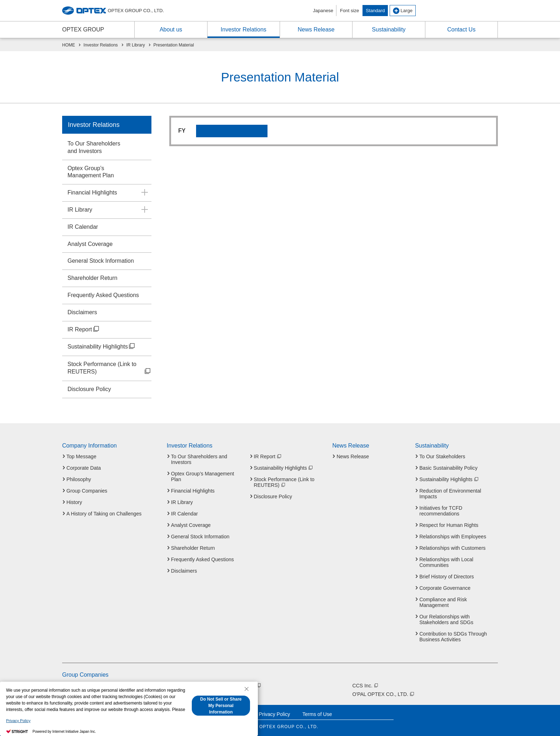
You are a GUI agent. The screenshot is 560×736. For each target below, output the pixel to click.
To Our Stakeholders (442, 456)
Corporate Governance (445, 588)
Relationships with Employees (453, 537)
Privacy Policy (275, 714)
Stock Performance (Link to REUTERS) (109, 369)
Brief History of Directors (447, 577)
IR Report (84, 330)
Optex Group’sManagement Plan (91, 172)
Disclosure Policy (89, 389)
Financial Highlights (92, 192)
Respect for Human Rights (449, 525)
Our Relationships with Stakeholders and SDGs (446, 619)
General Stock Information (101, 261)
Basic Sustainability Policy (448, 468)
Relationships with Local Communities (446, 562)
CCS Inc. (366, 686)
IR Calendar (83, 227)
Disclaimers (82, 312)
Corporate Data (84, 468)
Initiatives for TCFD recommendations (441, 511)
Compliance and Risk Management (443, 602)
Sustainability (432, 446)
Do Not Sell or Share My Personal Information (221, 706)
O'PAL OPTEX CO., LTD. (384, 694)
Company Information (89, 446)
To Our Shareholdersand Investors (94, 147)
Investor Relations (94, 125)
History (74, 502)
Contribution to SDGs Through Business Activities (453, 637)
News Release (351, 446)
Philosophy (79, 479)
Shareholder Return (92, 278)
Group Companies (87, 491)
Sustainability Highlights (102, 347)
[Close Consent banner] (246, 689)
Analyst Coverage (90, 244)
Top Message (81, 456)
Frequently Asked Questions (103, 295)
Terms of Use (317, 714)
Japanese (323, 11)
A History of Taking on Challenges (104, 514)
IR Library (80, 210)
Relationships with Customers (452, 548)
